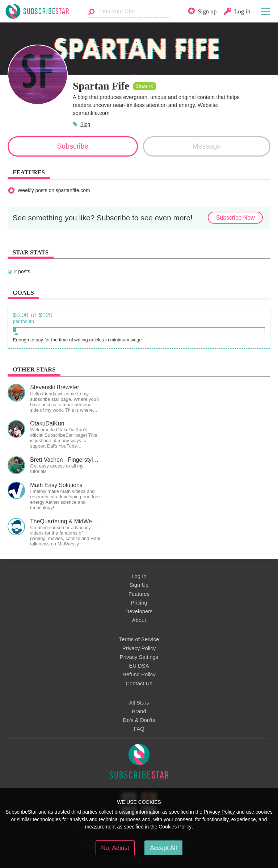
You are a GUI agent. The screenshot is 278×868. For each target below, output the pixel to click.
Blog (85, 124)
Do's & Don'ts (139, 720)
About (139, 620)
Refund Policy (139, 674)
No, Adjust (115, 848)
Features (139, 594)
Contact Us (139, 684)
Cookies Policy (175, 827)
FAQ (139, 729)
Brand (139, 711)
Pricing (139, 603)
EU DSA (139, 666)
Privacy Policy (139, 648)
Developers (139, 611)
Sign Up (139, 585)
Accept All (163, 848)
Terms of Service (139, 639)
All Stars (139, 703)
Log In (139, 576)
